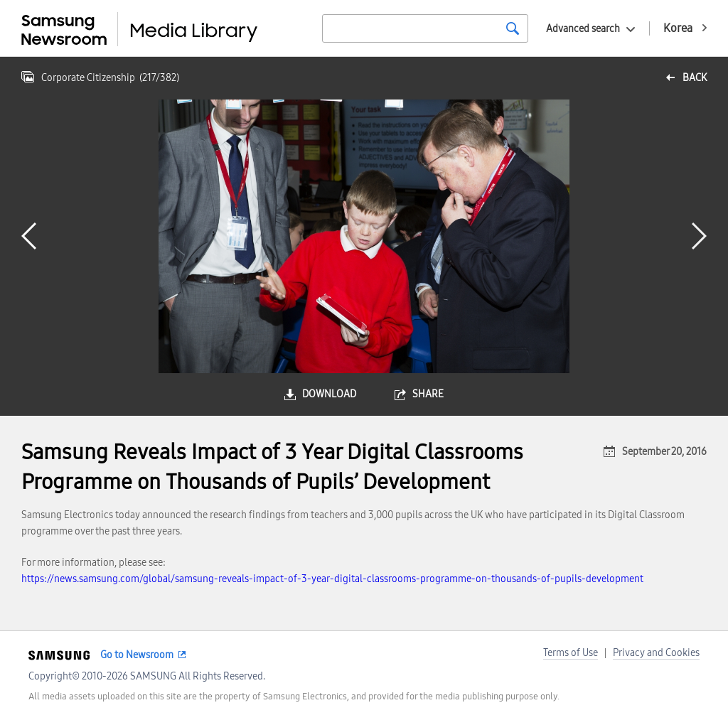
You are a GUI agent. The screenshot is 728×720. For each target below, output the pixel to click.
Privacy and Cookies (656, 653)
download (329, 394)
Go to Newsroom (137, 655)
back (695, 78)
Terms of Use (571, 653)
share (428, 394)
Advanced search (583, 29)
